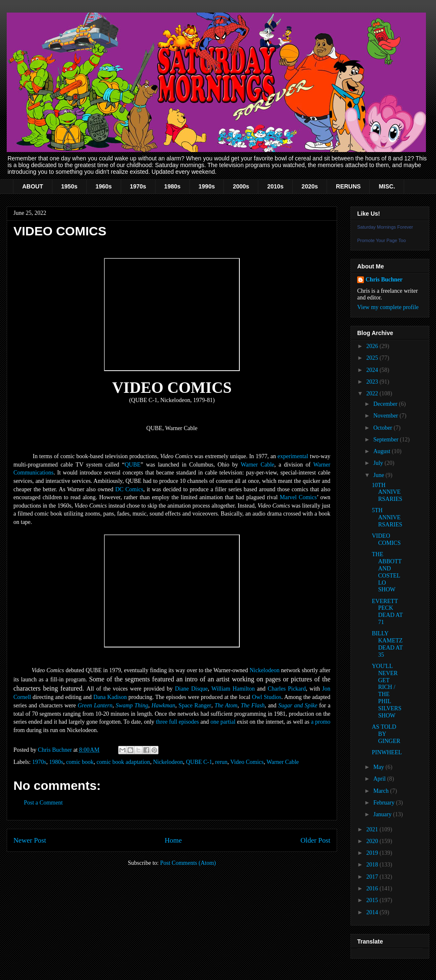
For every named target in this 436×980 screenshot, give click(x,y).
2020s (310, 186)
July (379, 463)
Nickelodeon (265, 670)
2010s (275, 186)
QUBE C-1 (199, 762)
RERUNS (348, 186)
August (382, 451)
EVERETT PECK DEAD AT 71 (387, 612)
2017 (373, 877)
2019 (373, 853)
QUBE (132, 465)
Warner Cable (257, 465)
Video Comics (247, 762)
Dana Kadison (110, 697)
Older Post (315, 840)
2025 (373, 358)
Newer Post (30, 840)
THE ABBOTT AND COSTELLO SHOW (387, 572)
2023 (373, 382)
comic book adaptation (123, 762)
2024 (373, 370)
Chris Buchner (384, 280)
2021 (373, 829)
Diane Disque (191, 689)
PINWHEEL (387, 752)
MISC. (387, 186)
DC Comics (129, 489)
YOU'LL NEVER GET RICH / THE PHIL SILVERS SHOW (387, 691)
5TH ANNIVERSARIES (387, 517)
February (384, 803)
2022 (373, 393)
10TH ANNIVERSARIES (387, 492)
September (386, 440)
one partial (223, 722)
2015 (373, 900)
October (383, 428)
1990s (207, 186)
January (383, 814)
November (386, 416)
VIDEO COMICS (386, 539)
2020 (373, 841)
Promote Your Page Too (381, 240)
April (380, 779)
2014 (373, 912)
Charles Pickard (287, 689)
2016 (373, 888)
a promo (321, 722)
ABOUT (33, 186)
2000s (241, 186)
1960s (104, 186)
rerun (221, 762)
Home (173, 840)
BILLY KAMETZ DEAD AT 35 (387, 644)
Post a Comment (43, 803)
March (381, 791)
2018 (373, 865)
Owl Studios (267, 697)
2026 (373, 346)
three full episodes (178, 722)
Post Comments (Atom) (188, 863)
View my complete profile (388, 307)
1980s (173, 186)
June (379, 475)
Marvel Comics (298, 497)
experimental (293, 456)
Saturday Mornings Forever (385, 227)
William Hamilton (233, 689)
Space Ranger (195, 705)
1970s (138, 186)
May (379, 767)
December (386, 404)
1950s (69, 186)
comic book (80, 762)
